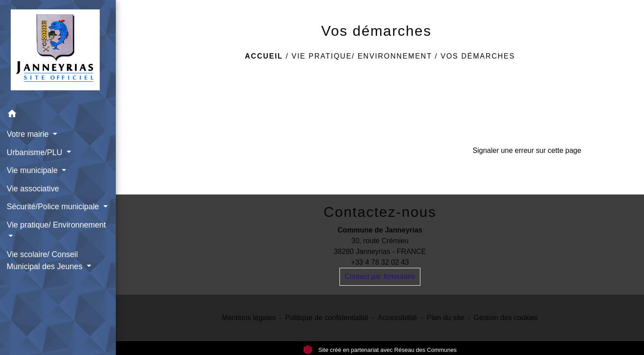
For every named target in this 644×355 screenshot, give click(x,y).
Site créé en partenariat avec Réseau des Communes (380, 350)
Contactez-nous (380, 212)
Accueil (264, 56)
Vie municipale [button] (33, 170)
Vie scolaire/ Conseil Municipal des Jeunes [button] (46, 260)
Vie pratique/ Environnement (362, 56)
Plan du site (445, 318)
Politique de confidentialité (326, 318)
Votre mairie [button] (29, 134)
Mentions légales (249, 318)
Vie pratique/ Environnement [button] (56, 225)
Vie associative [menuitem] (33, 189)
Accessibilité (398, 318)
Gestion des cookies (506, 318)
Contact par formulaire (380, 277)
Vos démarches (478, 56)
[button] (58, 115)
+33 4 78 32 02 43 (380, 262)
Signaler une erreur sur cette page (527, 150)
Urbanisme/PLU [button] (36, 152)
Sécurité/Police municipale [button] (54, 207)
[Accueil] (58, 53)
